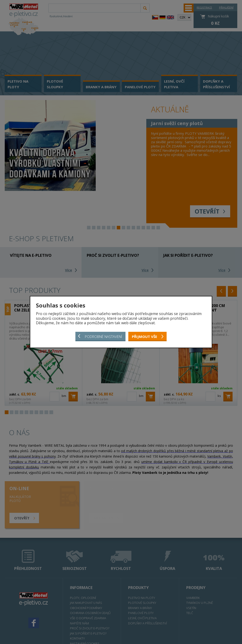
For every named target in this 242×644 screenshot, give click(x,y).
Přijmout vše (145, 337)
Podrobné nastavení (103, 337)
